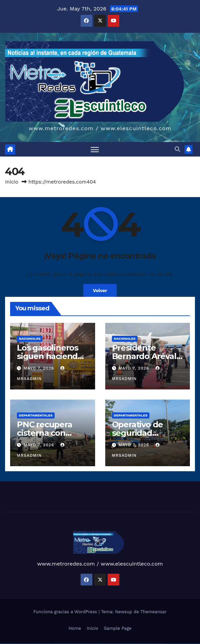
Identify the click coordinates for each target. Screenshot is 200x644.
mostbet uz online (127, 643)
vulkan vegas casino (9, 643)
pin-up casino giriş (82, 643)
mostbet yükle (160, 643)
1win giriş (57, 643)
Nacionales (30, 339)
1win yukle (69, 643)
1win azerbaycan (65, 643)
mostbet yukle (141, 643)
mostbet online (115, 643)
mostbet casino (119, 643)
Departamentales (36, 415)
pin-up (77, 643)
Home (75, 628)
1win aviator (60, 643)
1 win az (62, 643)
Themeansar (153, 612)
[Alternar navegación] (95, 149)
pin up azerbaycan (93, 643)
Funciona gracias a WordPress (66, 612)
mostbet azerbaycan (156, 643)
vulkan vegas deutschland (18, 643)
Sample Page (118, 628)
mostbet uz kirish (111, 643)
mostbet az (135, 643)
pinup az (79, 643)
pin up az (96, 643)
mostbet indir (145, 643)
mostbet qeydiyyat (164, 643)
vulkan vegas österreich (35, 643)
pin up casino (75, 643)
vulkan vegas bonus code (24, 643)
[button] (177, 149)
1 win (54, 643)
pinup (72, 643)
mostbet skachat (104, 643)
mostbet (99, 643)
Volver (100, 290)
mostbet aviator (148, 643)
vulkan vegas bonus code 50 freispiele (48, 643)
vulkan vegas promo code (30, 643)
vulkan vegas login (13, 643)
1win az (55, 643)
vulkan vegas (1, 643)
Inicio (12, 182)
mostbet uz (101, 643)
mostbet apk (108, 643)
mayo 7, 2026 (40, 368)
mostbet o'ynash (123, 643)
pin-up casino (86, 643)
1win (52, 643)
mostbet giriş (138, 643)
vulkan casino (5, 643)
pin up (70, 643)
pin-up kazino (89, 643)
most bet (130, 643)
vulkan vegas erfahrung (41, 643)
